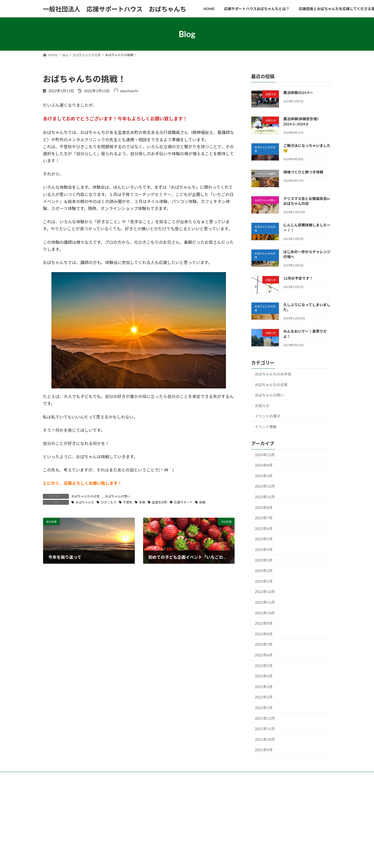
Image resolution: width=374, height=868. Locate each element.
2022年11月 (265, 602)
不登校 (128, 502)
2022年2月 (264, 697)
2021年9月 (264, 750)
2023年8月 (264, 507)
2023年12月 (265, 486)
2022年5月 (264, 666)
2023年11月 (265, 497)
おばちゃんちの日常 (85, 496)
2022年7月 (264, 645)
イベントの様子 (268, 416)
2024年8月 (264, 465)
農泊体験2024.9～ (298, 93)
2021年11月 (265, 729)
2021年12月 (265, 718)
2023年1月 (264, 581)
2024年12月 (265, 455)
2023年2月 (264, 571)
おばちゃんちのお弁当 (273, 374)
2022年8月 (264, 634)
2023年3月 (264, 560)
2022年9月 (264, 623)
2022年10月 (265, 613)
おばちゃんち (85, 502)
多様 (142, 502)
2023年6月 (264, 529)
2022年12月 (265, 592)
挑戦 (202, 502)
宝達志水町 (159, 502)
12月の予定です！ (298, 278)
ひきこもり (109, 502)
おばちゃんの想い (118, 496)
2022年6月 (264, 655)
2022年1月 (264, 708)
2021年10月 (265, 739)
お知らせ (262, 406)
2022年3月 (264, 687)
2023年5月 (264, 539)
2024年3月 (264, 476)
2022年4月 (264, 676)
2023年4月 (264, 550)
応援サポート (183, 502)
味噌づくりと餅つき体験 (303, 172)
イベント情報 (266, 427)
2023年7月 (264, 518)
